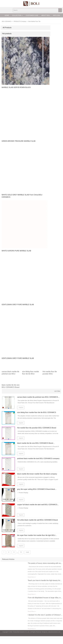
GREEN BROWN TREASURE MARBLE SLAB (19, 141)
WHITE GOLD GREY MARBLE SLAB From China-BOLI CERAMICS (22, 196)
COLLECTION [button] (17, 15)
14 (21, 552)
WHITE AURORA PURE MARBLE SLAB (16, 251)
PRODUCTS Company (20, 21)
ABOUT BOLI (46, 15)
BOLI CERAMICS (7, 21)
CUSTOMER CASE (32, 15)
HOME (7, 15)
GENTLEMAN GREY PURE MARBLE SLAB (18, 305)
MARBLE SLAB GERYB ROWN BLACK (16, 87)
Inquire (21, 407)
